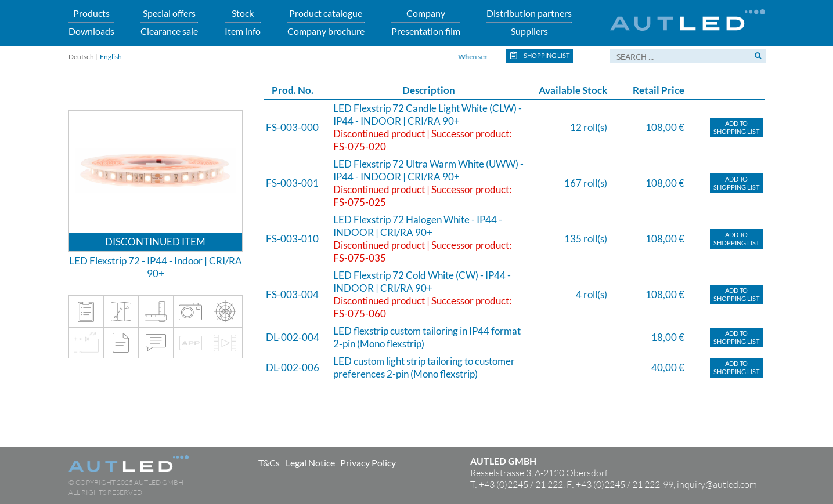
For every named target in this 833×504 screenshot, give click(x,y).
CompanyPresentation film (426, 22)
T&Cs (269, 463)
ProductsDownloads (91, 22)
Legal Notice (310, 463)
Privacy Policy (368, 463)
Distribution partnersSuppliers (529, 22)
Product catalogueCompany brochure (326, 22)
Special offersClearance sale (169, 22)
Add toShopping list (736, 127)
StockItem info (243, 22)
